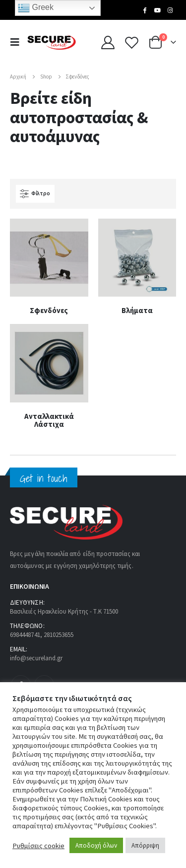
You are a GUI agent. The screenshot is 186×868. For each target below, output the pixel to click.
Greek (36, 8)
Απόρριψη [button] (145, 845)
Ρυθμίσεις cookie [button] (38, 846)
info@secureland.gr (36, 658)
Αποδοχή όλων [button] (96, 845)
